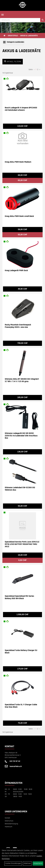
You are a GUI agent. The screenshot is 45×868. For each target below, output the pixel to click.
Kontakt (7, 818)
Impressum (9, 827)
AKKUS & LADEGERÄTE (29, 36)
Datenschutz (9, 821)
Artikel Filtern (13, 62)
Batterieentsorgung (11, 824)
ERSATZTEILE (13, 36)
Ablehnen (27, 863)
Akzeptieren (38, 863)
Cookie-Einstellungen (13, 863)
